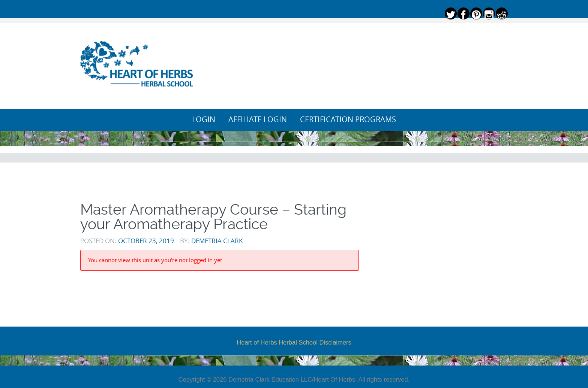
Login (204, 119)
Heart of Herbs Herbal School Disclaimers (294, 342)
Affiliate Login (258, 119)
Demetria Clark (217, 241)
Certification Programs (348, 119)
